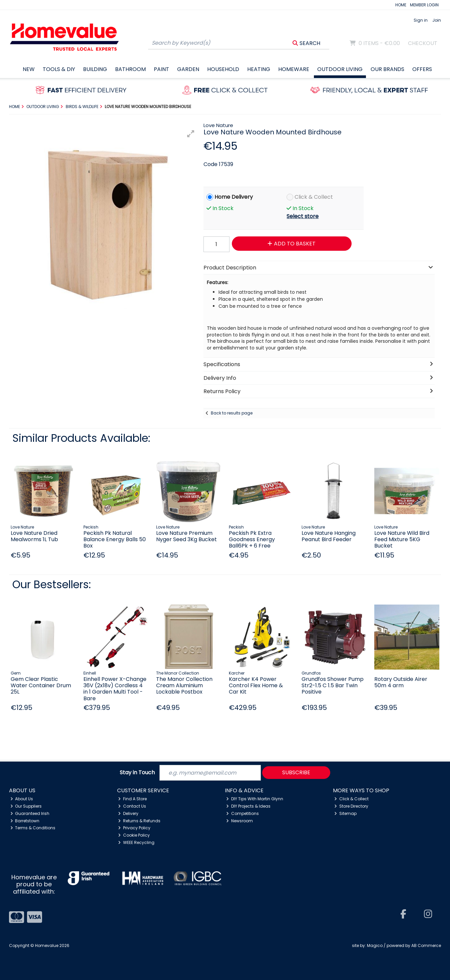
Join (437, 20)
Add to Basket (292, 244)
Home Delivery (234, 197)
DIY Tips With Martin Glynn (255, 799)
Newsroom (240, 821)
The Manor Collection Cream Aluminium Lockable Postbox (184, 685)
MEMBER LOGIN (424, 5)
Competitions (243, 813)
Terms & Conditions (33, 828)
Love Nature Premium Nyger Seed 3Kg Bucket (186, 536)
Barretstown (25, 821)
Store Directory (351, 806)
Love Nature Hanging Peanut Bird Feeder (329, 536)
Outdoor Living (340, 69)
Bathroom (130, 69)
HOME (401, 5)
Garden (188, 69)
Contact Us (132, 806)
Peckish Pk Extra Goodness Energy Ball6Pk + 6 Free (252, 539)
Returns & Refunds (139, 821)
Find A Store (132, 799)
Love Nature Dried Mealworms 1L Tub (34, 536)
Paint (161, 69)
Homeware (294, 69)
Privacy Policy (134, 828)
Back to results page (232, 413)
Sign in (421, 20)
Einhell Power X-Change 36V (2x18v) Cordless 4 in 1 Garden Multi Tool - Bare (115, 689)
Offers (422, 69)
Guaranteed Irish (30, 813)
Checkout (423, 43)
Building (95, 69)
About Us (22, 799)
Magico (375, 945)
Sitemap (345, 813)
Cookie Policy (134, 835)
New (29, 69)
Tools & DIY (59, 69)
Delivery (128, 813)
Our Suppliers (26, 806)
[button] (191, 134)
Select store (303, 216)
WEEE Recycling (136, 842)
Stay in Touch (137, 773)
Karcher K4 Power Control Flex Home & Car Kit (256, 685)
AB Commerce (426, 945)
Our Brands (387, 69)
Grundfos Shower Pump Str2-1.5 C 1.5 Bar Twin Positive (333, 685)
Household (223, 69)
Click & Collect (314, 197)
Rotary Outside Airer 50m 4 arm (401, 682)
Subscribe (296, 772)
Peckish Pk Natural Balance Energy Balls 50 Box (115, 539)
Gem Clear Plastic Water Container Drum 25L (41, 685)
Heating (259, 69)
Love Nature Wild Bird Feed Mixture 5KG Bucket (402, 539)
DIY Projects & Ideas (248, 806)
